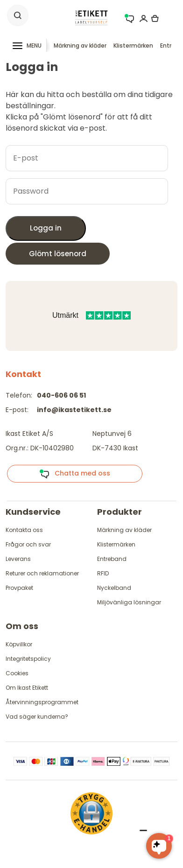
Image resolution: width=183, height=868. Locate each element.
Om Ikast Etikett (27, 688)
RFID (103, 573)
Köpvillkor (19, 644)
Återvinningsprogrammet (42, 702)
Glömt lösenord (58, 254)
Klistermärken (133, 45)
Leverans (18, 559)
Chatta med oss (75, 474)
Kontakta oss (24, 530)
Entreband (112, 559)
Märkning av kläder (80, 45)
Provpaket (19, 588)
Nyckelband (114, 588)
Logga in (46, 228)
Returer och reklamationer (42, 573)
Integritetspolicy (28, 659)
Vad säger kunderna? (37, 717)
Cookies (17, 673)
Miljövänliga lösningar (129, 602)
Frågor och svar (28, 544)
